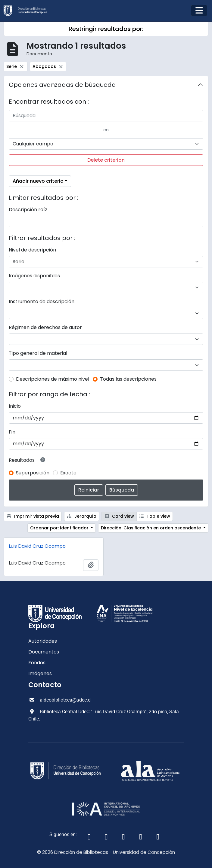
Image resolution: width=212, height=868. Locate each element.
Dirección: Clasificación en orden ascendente (151, 528)
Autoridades (43, 641)
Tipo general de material (38, 353)
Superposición (33, 473)
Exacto (68, 473)
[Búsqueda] (106, 116)
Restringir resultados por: (106, 29)
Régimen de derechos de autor (45, 327)
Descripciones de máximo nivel (53, 379)
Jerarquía (82, 516)
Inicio (15, 406)
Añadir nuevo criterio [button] (38, 181)
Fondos (37, 663)
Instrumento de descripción (42, 302)
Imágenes (40, 673)
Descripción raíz (28, 210)
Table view (155, 516)
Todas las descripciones (128, 379)
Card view (119, 516)
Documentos (44, 652)
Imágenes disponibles (34, 276)
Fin (12, 432)
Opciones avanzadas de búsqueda (62, 85)
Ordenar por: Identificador (60, 528)
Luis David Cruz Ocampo (37, 546)
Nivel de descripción (32, 250)
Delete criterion (106, 160)
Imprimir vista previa (33, 516)
